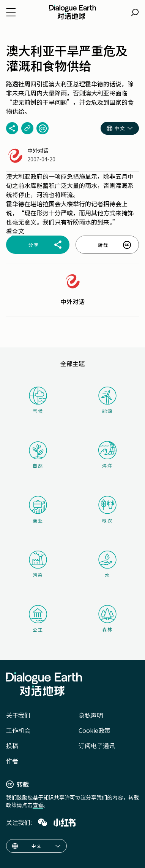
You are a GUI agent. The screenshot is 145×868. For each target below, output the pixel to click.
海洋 (107, 455)
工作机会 (18, 730)
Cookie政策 (95, 730)
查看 (38, 805)
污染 (38, 564)
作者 (12, 761)
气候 (38, 400)
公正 (38, 619)
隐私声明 (91, 715)
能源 (107, 400)
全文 (18, 231)
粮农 (107, 510)
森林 (107, 619)
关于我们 (18, 715)
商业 (38, 510)
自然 (38, 455)
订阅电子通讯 (97, 745)
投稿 (12, 745)
